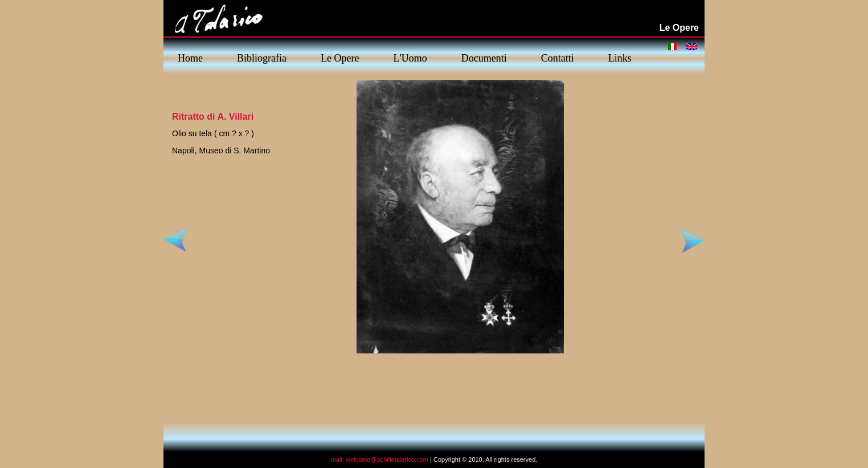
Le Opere (340, 58)
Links (620, 58)
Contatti (558, 58)
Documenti (484, 58)
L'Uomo (410, 58)
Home (190, 58)
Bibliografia (262, 58)
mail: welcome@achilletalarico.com (380, 459)
